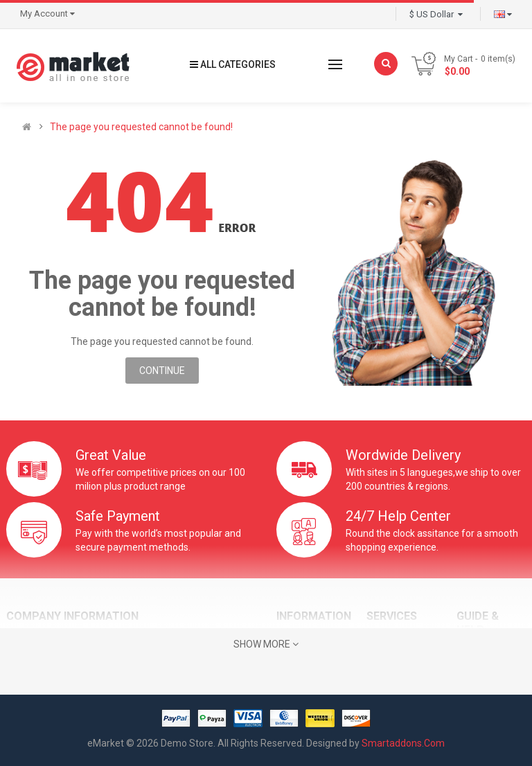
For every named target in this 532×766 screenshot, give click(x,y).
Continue (162, 371)
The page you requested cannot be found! (141, 127)
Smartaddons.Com (403, 743)
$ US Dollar (436, 14)
